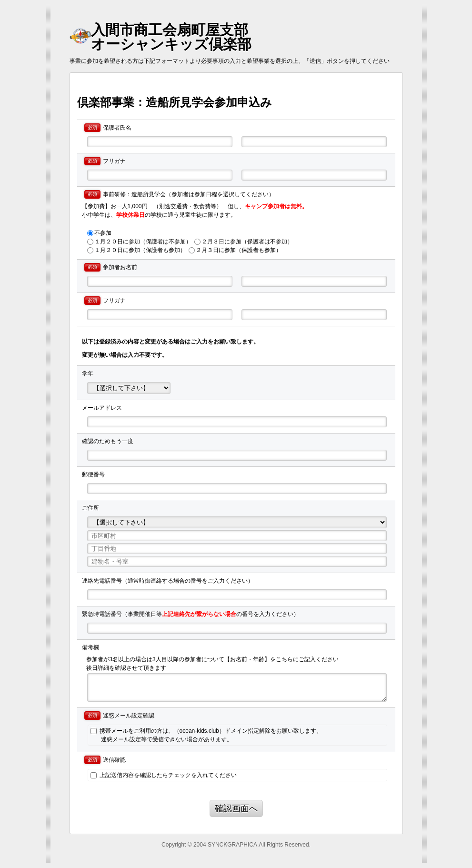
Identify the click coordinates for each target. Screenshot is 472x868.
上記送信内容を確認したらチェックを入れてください (163, 775)
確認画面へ (236, 808)
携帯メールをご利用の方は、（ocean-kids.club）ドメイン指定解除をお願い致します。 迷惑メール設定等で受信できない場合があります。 (206, 735)
